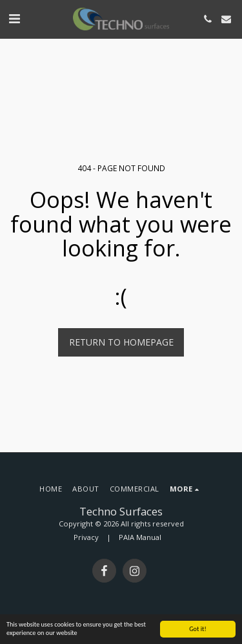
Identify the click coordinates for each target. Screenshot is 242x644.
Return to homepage (121, 342)
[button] (14, 18)
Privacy (86, 537)
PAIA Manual (140, 537)
